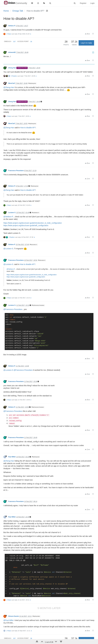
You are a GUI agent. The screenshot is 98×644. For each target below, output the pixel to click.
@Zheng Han (32, 83)
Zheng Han (12, 68)
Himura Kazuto (14, 616)
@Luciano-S (8, 249)
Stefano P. (12, 26)
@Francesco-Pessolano (13, 309)
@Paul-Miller (8, 620)
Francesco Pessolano (16, 171)
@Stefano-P (8, 217)
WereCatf (12, 83)
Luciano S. (12, 213)
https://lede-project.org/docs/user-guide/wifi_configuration (26, 225)
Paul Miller (12, 457)
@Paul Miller (36, 616)
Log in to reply (86, 43)
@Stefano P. (36, 213)
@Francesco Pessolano (38, 305)
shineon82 (12, 52)
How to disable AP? (28, 128)
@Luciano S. (33, 245)
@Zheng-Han (9, 87)
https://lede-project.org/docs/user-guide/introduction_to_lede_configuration (33, 223)
